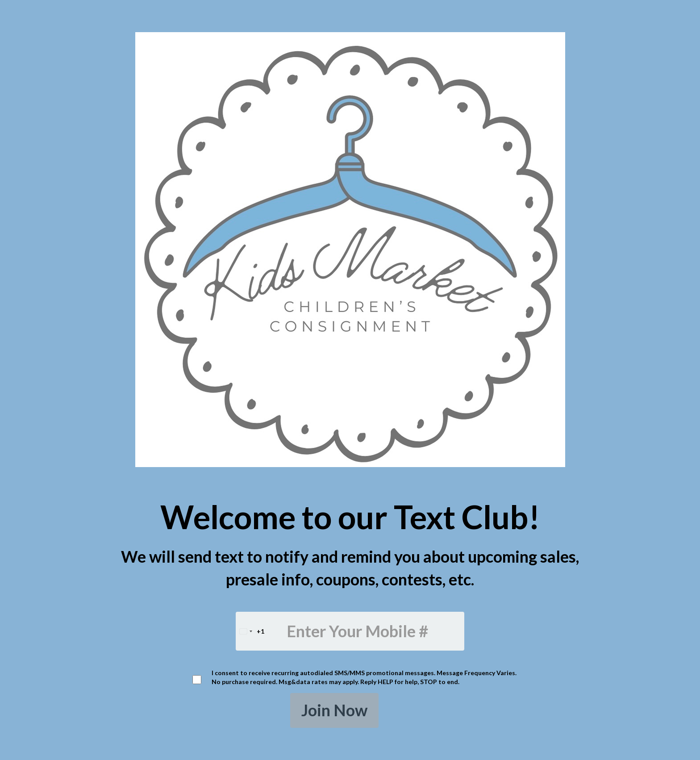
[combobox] (250, 631)
